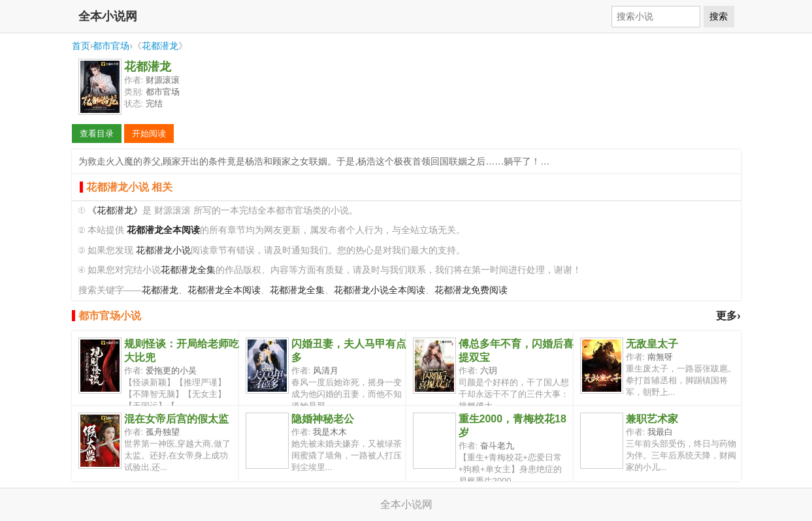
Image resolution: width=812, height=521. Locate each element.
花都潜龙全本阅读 (224, 290)
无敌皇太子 (652, 344)
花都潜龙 (160, 46)
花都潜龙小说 (163, 250)
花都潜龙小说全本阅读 (380, 290)
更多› (728, 316)
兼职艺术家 (652, 419)
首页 (81, 46)
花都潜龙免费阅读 (471, 290)
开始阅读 (149, 134)
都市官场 (111, 46)
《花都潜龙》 (115, 211)
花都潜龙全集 (188, 270)
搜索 (719, 16)
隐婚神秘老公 (323, 419)
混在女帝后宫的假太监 (176, 419)
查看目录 (97, 134)
